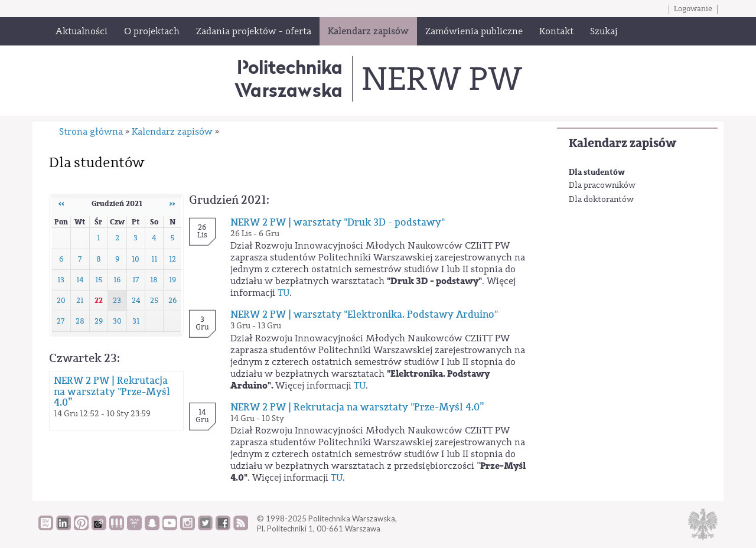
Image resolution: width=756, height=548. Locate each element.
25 (154, 301)
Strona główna (91, 132)
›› (172, 204)
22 (99, 301)
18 (154, 280)
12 (172, 259)
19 (172, 280)
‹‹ (61, 204)
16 (117, 280)
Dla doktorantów (601, 200)
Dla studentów (597, 172)
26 (172, 301)
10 (136, 259)
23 (117, 301)
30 (117, 321)
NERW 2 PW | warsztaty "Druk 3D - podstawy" (338, 223)
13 (61, 280)
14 (80, 280)
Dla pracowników (602, 185)
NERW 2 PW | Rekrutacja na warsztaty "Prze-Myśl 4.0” (112, 392)
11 (154, 259)
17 (136, 280)
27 (61, 321)
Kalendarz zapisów (623, 143)
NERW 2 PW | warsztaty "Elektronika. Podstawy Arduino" (364, 315)
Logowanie (693, 9)
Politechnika (289, 78)
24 (136, 301)
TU (283, 293)
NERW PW (441, 79)
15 (99, 280)
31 (136, 321)
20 (61, 301)
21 (80, 301)
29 (99, 321)
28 (80, 321)
